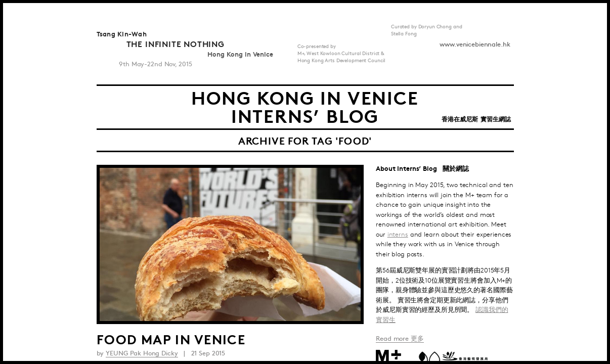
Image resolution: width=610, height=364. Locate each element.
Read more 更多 (400, 339)
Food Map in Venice (171, 338)
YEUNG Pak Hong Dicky (142, 353)
